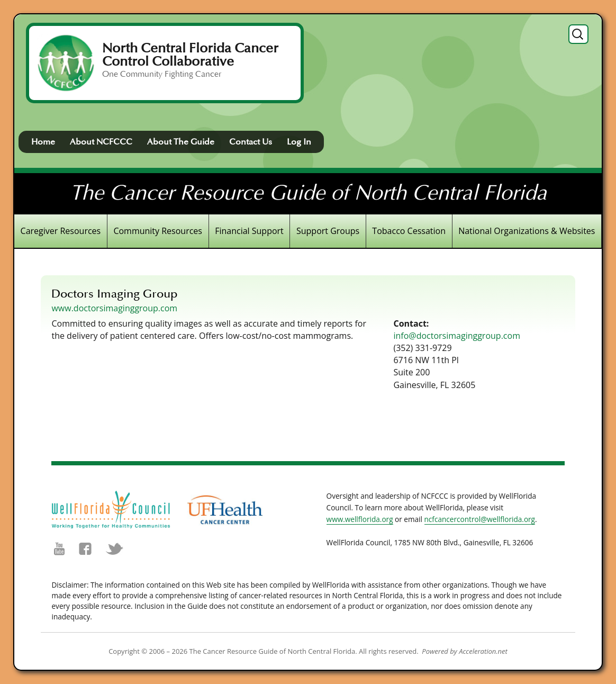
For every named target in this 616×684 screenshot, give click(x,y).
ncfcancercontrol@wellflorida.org (480, 519)
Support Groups (328, 231)
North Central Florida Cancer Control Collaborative (190, 55)
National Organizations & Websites (527, 231)
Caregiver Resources (61, 231)
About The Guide (181, 142)
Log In (299, 142)
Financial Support (249, 231)
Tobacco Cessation (409, 231)
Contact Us (251, 142)
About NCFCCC (101, 142)
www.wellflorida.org (360, 519)
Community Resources (158, 231)
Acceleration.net (483, 651)
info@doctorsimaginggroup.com (457, 336)
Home (43, 142)
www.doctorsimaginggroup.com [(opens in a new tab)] (114, 308)
